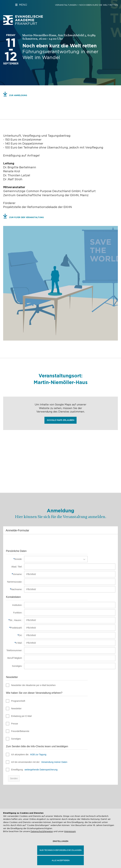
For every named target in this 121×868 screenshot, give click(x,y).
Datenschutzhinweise (42, 831)
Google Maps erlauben (60, 420)
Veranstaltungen (66, 5)
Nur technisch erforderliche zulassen (60, 850)
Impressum (70, 831)
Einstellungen (60, 841)
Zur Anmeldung (18, 95)
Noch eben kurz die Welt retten (99, 5)
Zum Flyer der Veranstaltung (26, 217)
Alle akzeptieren (61, 860)
